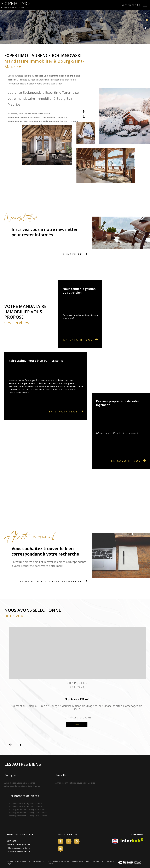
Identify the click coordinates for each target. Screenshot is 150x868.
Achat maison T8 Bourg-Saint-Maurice (25, 807)
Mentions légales (77, 861)
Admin (88, 861)
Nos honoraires (53, 861)
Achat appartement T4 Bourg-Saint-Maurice (28, 813)
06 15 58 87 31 (13, 841)
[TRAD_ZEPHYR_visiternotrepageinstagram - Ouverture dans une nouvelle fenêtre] (77, 841)
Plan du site (65, 861)
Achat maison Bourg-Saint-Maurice (20, 783)
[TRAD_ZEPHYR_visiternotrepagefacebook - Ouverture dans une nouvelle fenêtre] (60, 841)
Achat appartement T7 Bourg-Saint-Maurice (28, 816)
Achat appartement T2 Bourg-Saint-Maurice (28, 809)
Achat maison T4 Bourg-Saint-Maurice (25, 803)
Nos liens (96, 861)
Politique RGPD (107, 861)
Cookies (51, 864)
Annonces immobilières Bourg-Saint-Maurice (75, 783)
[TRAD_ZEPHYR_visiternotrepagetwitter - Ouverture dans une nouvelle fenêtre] (69, 841)
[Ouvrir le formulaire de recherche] (131, 5)
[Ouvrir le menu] (145, 5)
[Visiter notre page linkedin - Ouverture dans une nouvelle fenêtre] (60, 849)
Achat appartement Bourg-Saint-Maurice (22, 786)
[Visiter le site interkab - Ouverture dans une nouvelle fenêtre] (132, 840)
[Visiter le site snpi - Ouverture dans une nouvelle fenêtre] (115, 841)
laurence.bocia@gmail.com (18, 844)
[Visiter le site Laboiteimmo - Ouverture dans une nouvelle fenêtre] (130, 863)
